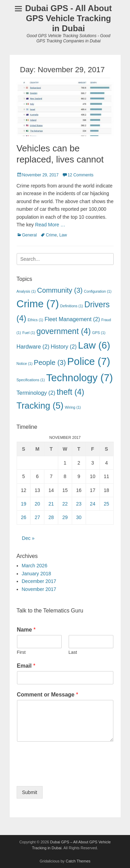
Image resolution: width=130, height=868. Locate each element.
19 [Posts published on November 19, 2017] (24, 504)
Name (26, 630)
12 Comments (81, 175)
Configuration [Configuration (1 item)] (98, 291)
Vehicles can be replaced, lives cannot (60, 154)
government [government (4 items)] (64, 331)
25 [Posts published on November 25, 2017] (106, 504)
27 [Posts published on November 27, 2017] (37, 517)
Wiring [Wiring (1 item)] (73, 407)
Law (63, 235)
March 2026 (35, 566)
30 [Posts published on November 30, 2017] (79, 517)
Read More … (50, 225)
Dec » (28, 538)
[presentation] (69, 775)
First (21, 652)
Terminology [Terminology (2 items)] (36, 393)
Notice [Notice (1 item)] (25, 364)
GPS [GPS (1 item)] (99, 333)
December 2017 (39, 581)
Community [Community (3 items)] (60, 290)
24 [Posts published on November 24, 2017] (93, 504)
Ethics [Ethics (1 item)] (36, 320)
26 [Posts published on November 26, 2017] (24, 517)
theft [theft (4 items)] (70, 392)
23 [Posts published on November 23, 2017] (79, 504)
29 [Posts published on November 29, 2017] (65, 517)
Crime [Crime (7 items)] (38, 304)
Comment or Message (48, 695)
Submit (30, 792)
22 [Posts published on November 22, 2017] (65, 504)
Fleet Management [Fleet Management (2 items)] (72, 319)
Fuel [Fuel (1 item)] (29, 333)
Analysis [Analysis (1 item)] (26, 291)
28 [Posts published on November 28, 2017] (51, 517)
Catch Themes (78, 861)
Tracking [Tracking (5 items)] (40, 406)
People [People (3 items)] (50, 362)
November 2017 (39, 589)
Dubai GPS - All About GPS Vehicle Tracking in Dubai (68, 18)
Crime (51, 235)
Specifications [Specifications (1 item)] (31, 380)
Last (73, 652)
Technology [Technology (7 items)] (79, 378)
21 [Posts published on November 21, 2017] (51, 504)
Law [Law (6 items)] (94, 345)
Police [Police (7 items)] (89, 361)
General (30, 235)
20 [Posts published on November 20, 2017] (37, 504)
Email (26, 666)
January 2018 (37, 574)
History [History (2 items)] (64, 347)
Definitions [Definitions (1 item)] (72, 306)
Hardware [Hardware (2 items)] (33, 347)
